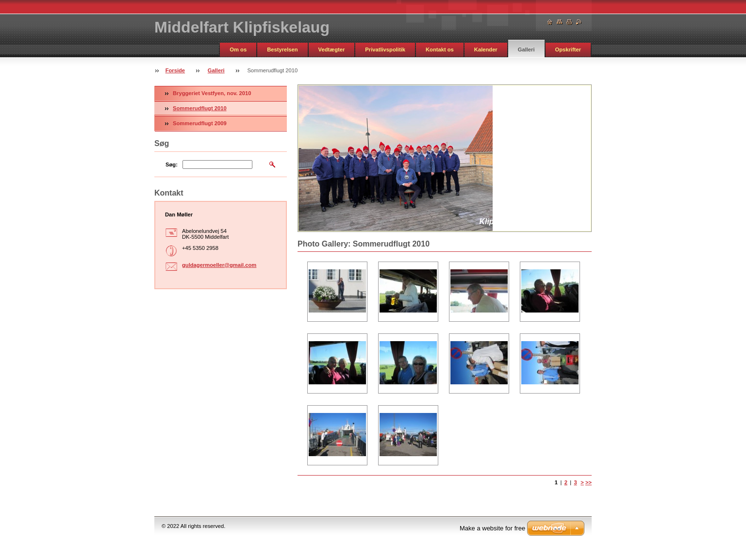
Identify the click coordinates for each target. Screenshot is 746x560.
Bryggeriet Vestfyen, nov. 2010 (212, 93)
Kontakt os (440, 49)
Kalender (486, 49)
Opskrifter (568, 49)
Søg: (172, 165)
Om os (238, 49)
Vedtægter (332, 49)
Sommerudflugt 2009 (200, 123)
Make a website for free (492, 528)
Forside (175, 70)
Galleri (526, 49)
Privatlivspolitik (385, 49)
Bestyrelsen (282, 49)
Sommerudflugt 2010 (200, 108)
